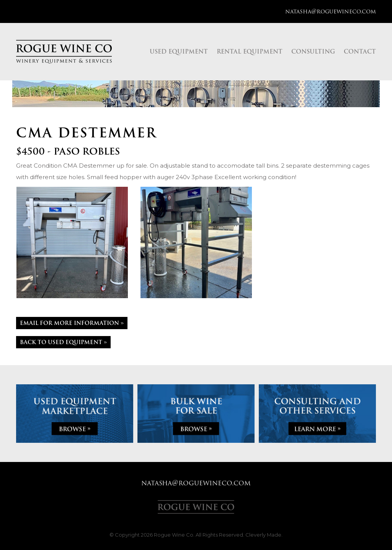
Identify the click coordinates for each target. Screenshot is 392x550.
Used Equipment (179, 52)
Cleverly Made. (264, 535)
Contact (360, 52)
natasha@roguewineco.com (331, 11)
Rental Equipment (250, 52)
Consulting (313, 52)
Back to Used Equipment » (63, 342)
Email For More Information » (72, 323)
